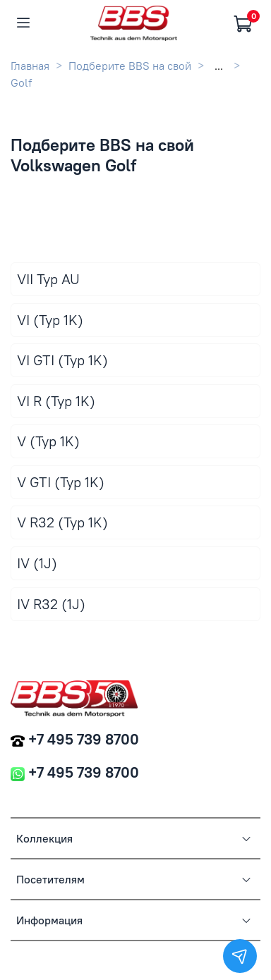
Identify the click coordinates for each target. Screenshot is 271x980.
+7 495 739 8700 (84, 739)
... (219, 66)
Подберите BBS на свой (130, 66)
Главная (30, 66)
